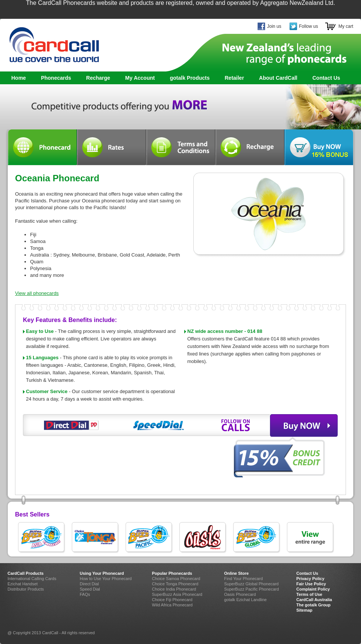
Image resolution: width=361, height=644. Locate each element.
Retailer (234, 78)
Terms (180, 147)
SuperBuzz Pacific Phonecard (252, 589)
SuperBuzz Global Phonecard (251, 584)
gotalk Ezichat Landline (245, 600)
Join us (274, 26)
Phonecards (54, 78)
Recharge (98, 78)
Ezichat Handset (23, 584)
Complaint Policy (313, 589)
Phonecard (42, 147)
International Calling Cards (32, 579)
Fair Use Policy (311, 584)
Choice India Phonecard (174, 589)
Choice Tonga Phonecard (175, 584)
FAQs (85, 594)
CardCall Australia (314, 600)
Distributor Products (26, 589)
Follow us (309, 26)
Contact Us (326, 78)
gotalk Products (188, 78)
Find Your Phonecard (243, 579)
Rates (111, 147)
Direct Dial (89, 584)
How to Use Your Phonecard (106, 579)
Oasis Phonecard (240, 594)
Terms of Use (309, 594)
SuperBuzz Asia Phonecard (177, 594)
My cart (346, 26)
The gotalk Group (313, 605)
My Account (140, 78)
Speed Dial (90, 589)
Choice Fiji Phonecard (172, 600)
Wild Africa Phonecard (172, 605)
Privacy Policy (310, 579)
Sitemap (304, 610)
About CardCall (278, 78)
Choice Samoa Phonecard (176, 579)
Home (19, 78)
